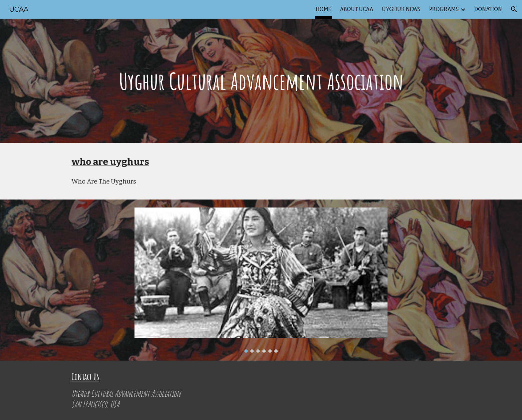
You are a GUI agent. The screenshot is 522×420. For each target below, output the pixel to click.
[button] (514, 9)
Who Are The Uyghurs (104, 182)
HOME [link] (323, 9)
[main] (261, 81)
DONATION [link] (488, 9)
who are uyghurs (110, 162)
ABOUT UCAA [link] (357, 9)
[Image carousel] (261, 280)
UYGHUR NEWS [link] (401, 9)
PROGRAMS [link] (444, 9)
